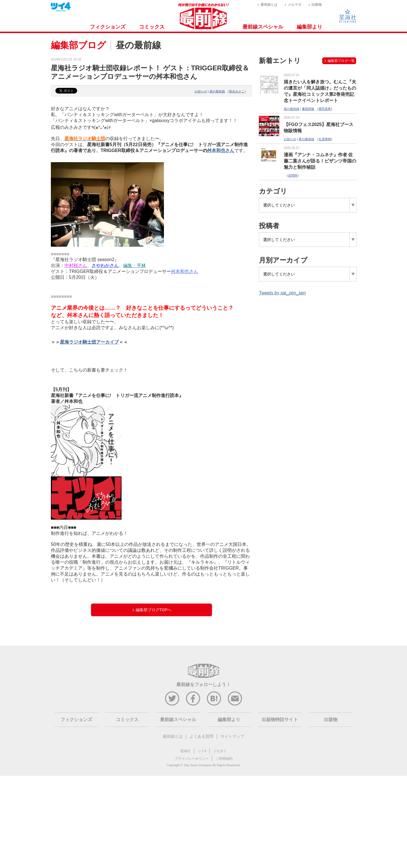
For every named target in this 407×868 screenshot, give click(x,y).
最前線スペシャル (263, 27)
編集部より (309, 27)
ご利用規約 (224, 759)
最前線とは (269, 5)
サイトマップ (232, 736)
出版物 (317, 5)
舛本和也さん (221, 150)
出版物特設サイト (280, 720)
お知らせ (201, 91)
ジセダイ (220, 751)
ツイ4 (202, 751)
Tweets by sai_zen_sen (282, 293)
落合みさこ (237, 91)
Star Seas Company (198, 765)
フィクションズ (108, 27)
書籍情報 (308, 109)
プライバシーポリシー (192, 759)
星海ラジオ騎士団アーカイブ (89, 342)
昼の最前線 (217, 91)
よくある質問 (202, 736)
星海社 (185, 751)
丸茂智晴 (325, 139)
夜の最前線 (307, 139)
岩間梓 (293, 175)
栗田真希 (325, 109)
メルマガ (295, 5)
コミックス (152, 27)
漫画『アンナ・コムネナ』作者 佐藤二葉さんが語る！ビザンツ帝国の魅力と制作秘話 (320, 161)
